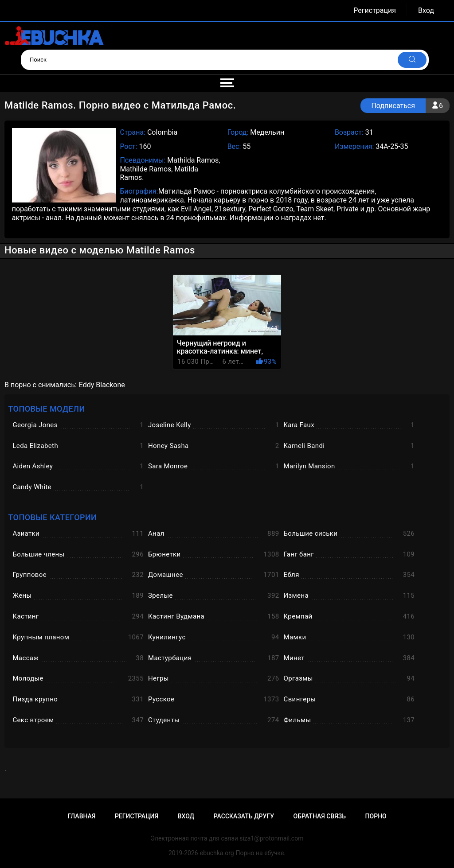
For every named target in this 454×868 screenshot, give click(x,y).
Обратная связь (320, 816)
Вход (426, 10)
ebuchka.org (217, 853)
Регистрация (375, 10)
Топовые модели (46, 409)
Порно (376, 816)
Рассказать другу (244, 816)
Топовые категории (52, 517)
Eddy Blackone (102, 385)
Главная (81, 816)
